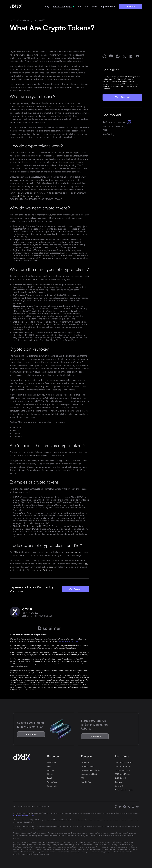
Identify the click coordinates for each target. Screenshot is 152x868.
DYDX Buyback (121, 778)
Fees (95, 6)
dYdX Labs (85, 762)
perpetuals (73, 552)
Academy (51, 770)
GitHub (106, 130)
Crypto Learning (25, 20)
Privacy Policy (52, 786)
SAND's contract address (30, 196)
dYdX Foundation (87, 766)
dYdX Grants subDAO (89, 774)
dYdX (12, 20)
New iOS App (86, 782)
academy (53, 567)
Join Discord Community (114, 126)
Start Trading (108, 134)
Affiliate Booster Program (124, 790)
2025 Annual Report (122, 774)
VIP (80, 6)
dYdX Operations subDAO (91, 770)
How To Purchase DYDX (124, 762)
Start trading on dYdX (37, 570)
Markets (50, 774)
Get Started (131, 6)
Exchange (119, 782)
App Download (108, 6)
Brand (49, 778)
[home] (16, 7)
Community (119, 786)
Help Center (52, 762)
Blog (47, 6)
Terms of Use (52, 782)
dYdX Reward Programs (114, 122)
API (87, 6)
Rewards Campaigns (122, 770)
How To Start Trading (123, 766)
